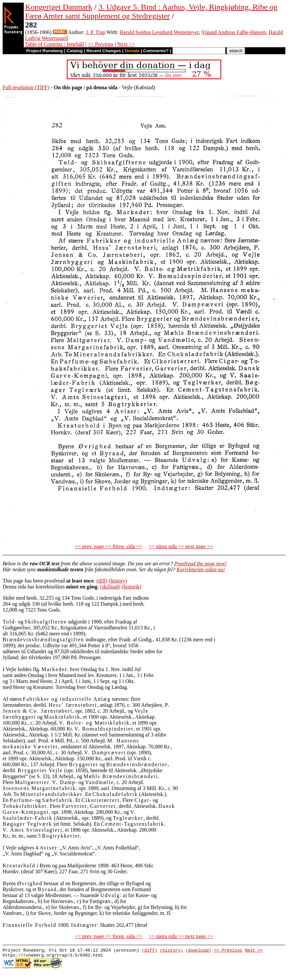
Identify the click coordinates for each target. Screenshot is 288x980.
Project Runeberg (44, 51)
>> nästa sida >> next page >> (181, 546)
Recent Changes (104, 51)
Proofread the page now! (200, 564)
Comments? (156, 51)
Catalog (75, 51)
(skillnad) (110, 587)
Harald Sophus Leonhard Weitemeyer (159, 32)
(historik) (131, 587)
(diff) (102, 581)
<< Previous (101, 44)
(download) (198, 951)
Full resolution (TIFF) (26, 87)
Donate (132, 51)
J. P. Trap (96, 32)
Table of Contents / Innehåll (54, 44)
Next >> (126, 44)
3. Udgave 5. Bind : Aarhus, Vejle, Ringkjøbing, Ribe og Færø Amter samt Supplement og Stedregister (151, 11)
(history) (118, 581)
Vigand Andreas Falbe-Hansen (234, 32)
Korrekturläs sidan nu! (201, 569)
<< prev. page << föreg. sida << (108, 546)
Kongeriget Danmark (59, 7)
